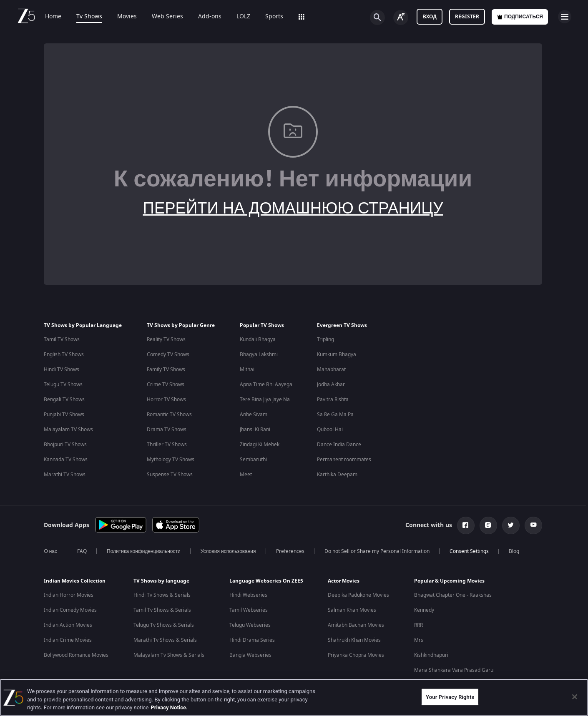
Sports (274, 17)
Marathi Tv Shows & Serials (165, 640)
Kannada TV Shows (66, 460)
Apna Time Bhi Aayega (266, 384)
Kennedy (424, 610)
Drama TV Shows (167, 430)
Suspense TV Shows (170, 475)
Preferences (290, 551)
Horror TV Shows (166, 399)
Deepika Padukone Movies (358, 595)
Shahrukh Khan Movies (354, 640)
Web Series (167, 17)
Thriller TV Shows (167, 445)
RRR (418, 625)
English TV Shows (64, 354)
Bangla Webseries (250, 655)
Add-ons (210, 17)
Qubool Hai (330, 430)
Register (467, 17)
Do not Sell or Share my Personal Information (377, 551)
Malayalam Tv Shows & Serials (169, 655)
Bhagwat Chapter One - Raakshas (453, 595)
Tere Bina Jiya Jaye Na (265, 399)
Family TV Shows (166, 369)
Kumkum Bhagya (337, 354)
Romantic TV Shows (169, 415)
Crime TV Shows (166, 384)
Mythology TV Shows (171, 460)
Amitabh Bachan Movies (356, 625)
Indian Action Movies (68, 625)
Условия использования (228, 551)
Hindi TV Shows (62, 369)
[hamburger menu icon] (565, 17)
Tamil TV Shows (62, 339)
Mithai (247, 369)
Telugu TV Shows (63, 384)
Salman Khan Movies (352, 610)
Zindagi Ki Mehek (260, 445)
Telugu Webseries (250, 625)
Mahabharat (331, 369)
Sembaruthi (253, 460)
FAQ (82, 551)
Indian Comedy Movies (70, 610)
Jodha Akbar (331, 384)
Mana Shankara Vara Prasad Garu (454, 670)
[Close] (575, 697)
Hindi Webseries (248, 595)
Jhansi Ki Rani (255, 430)
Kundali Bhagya (258, 339)
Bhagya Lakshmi (259, 354)
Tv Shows (89, 17)
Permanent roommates (344, 460)
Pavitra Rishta (333, 399)
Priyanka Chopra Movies (356, 655)
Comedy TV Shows (168, 354)
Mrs (419, 640)
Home (53, 17)
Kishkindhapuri (431, 655)
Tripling (325, 339)
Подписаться (520, 17)
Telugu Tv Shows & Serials (164, 625)
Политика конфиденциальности (144, 551)
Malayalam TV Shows (68, 430)
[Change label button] (401, 18)
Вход (430, 17)
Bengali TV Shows (64, 399)
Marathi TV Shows (65, 475)
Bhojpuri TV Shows (65, 445)
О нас (50, 551)
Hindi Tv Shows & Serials (162, 595)
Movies (127, 17)
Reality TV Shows (166, 339)
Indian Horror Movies (69, 595)
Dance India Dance (339, 445)
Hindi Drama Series (252, 640)
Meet (246, 475)
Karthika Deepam (337, 475)
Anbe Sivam (254, 415)
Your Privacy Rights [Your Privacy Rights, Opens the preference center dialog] (450, 697)
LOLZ (243, 17)
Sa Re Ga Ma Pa (335, 415)
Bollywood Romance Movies (76, 655)
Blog (514, 551)
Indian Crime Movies (68, 640)
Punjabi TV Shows (64, 415)
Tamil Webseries (249, 610)
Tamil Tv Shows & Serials (162, 610)
